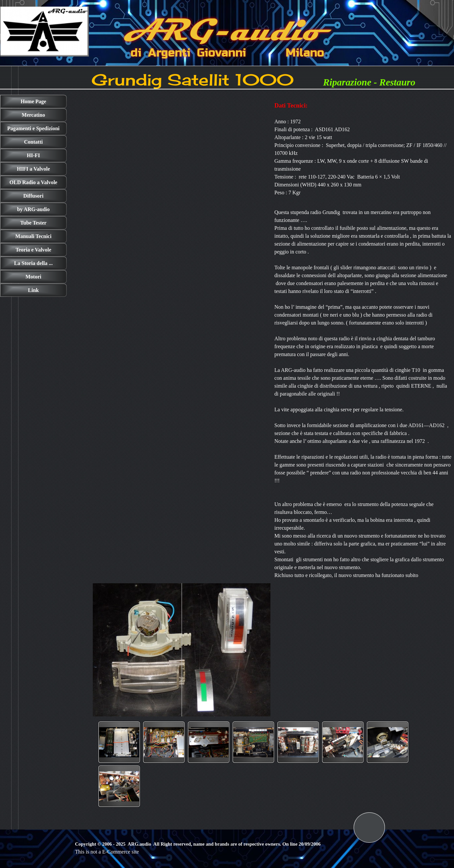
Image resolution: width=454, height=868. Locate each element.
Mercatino (33, 115)
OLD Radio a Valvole (33, 182)
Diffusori (33, 196)
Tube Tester (34, 223)
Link (33, 290)
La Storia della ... (33, 263)
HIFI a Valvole (33, 169)
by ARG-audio (33, 209)
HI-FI (34, 155)
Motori (34, 277)
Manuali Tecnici (34, 236)
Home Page (34, 101)
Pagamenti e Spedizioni (33, 128)
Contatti (33, 142)
